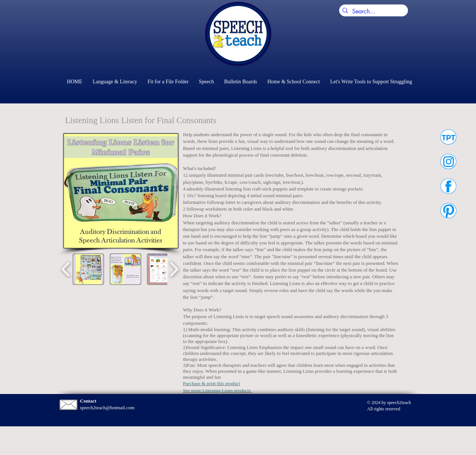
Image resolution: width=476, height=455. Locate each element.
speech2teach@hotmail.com (107, 408)
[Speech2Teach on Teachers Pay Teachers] (448, 137)
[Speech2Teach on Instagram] (448, 161)
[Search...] (372, 12)
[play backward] (66, 269)
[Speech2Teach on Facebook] (448, 186)
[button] (88, 269)
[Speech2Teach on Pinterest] (448, 210)
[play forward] (174, 269)
